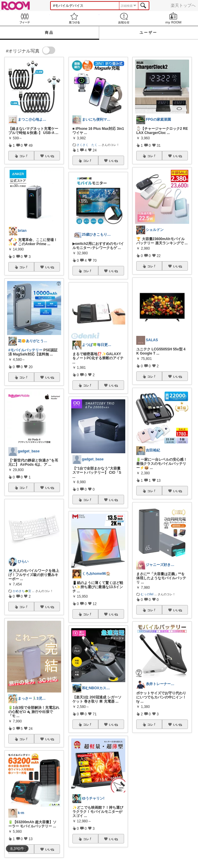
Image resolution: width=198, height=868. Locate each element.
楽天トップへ (183, 5)
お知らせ (124, 18)
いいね (50, 156)
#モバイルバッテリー (25, 350)
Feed (25, 18)
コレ (24, 156)
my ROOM (173, 18)
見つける (74, 18)
